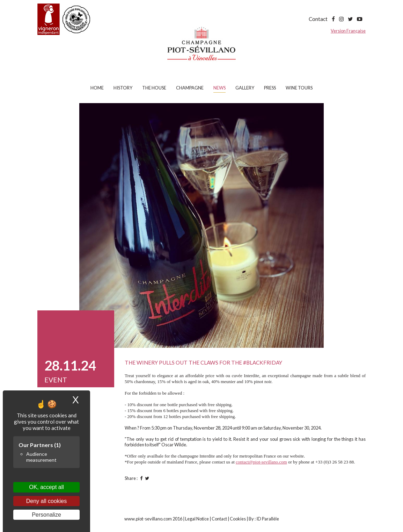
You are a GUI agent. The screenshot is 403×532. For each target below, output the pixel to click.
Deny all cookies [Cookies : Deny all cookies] (47, 501)
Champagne (190, 88)
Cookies (238, 519)
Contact (318, 19)
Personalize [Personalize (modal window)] (46, 515)
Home (97, 88)
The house (154, 88)
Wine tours (299, 88)
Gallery (245, 88)
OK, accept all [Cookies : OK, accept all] (46, 487)
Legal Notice (197, 519)
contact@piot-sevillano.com (261, 462)
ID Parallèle (268, 519)
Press (270, 88)
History (123, 88)
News (219, 88)
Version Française (348, 31)
